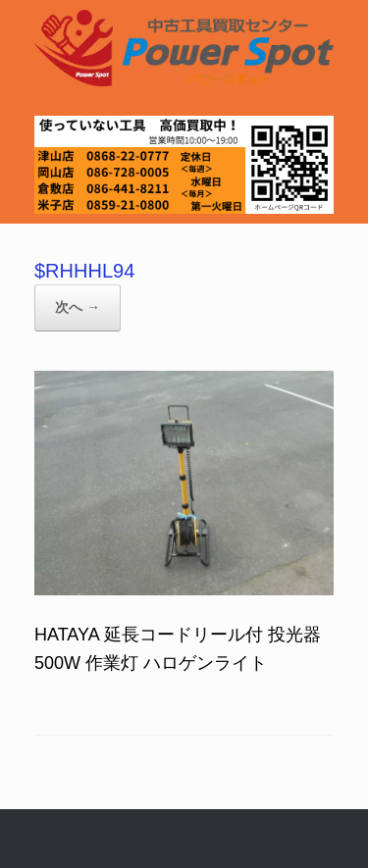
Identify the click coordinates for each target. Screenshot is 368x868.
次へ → (78, 307)
